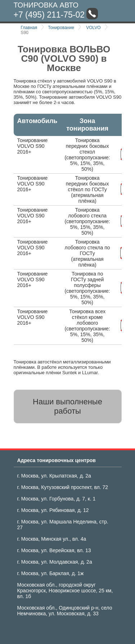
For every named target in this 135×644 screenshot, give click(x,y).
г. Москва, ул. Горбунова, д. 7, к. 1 (57, 499)
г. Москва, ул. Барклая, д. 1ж (51, 573)
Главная (29, 28)
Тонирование (61, 28)
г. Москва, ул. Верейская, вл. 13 (54, 550)
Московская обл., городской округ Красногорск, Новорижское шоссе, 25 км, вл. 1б (65, 591)
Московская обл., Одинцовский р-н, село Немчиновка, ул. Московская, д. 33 (65, 611)
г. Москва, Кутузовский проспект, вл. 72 (63, 487)
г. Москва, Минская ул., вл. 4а (52, 539)
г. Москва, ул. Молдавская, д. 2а (55, 562)
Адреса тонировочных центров (57, 460)
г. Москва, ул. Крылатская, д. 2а (54, 476)
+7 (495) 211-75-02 (49, 15)
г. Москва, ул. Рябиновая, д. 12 (53, 510)
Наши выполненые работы (67, 406)
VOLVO (93, 28)
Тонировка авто (46, 5)
